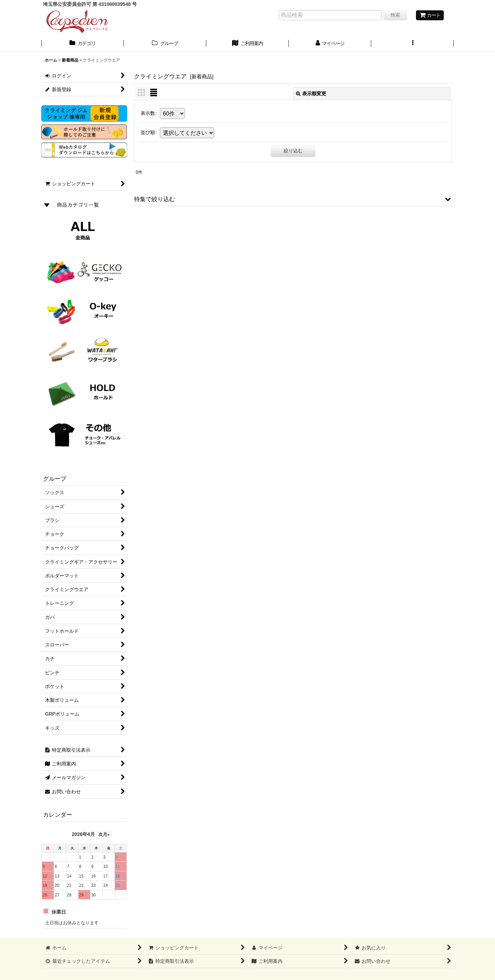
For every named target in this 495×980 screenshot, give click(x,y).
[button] (412, 44)
